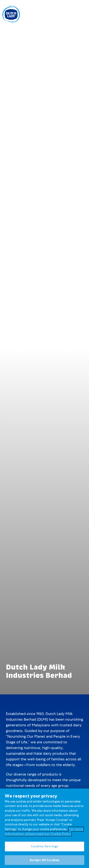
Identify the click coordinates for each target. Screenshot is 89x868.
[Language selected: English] (62, 14)
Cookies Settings (44, 848)
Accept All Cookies (44, 861)
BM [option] (62, 15)
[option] (62, 15)
